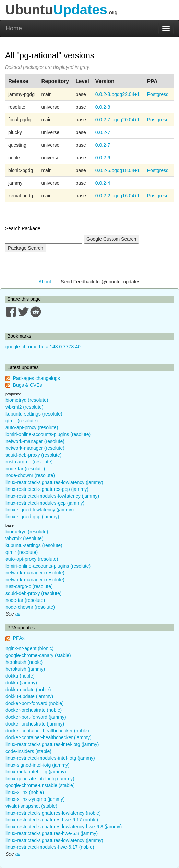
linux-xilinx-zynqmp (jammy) (35, 799)
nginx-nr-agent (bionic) (29, 648)
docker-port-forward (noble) (35, 703)
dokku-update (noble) (28, 690)
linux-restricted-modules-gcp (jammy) (45, 503)
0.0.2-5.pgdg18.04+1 (118, 170)
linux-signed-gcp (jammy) (32, 517)
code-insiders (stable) (28, 751)
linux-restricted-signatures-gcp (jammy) (47, 489)
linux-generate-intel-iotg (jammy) (40, 779)
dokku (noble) (20, 676)
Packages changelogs (37, 378)
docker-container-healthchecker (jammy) (49, 737)
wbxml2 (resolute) (24, 407)
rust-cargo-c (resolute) (29, 462)
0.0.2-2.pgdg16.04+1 (118, 196)
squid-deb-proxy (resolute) (33, 455)
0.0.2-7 (103, 132)
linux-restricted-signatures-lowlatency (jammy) (54, 482)
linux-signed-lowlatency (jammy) (40, 510)
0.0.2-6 (103, 158)
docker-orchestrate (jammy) (35, 724)
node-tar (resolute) (25, 469)
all (18, 614)
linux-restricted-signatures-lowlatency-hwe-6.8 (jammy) (64, 827)
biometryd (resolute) (27, 400)
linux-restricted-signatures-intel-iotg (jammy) (52, 744)
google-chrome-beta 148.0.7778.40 (43, 347)
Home (14, 28)
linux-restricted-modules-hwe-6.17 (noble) (50, 847)
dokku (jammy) (21, 683)
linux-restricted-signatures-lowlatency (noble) (53, 813)
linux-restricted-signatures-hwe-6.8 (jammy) (52, 833)
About (45, 282)
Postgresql (158, 94)
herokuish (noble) (24, 662)
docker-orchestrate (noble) (34, 710)
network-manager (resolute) (35, 441)
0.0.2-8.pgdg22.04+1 (118, 94)
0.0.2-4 (103, 183)
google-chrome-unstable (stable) (40, 785)
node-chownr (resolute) (30, 475)
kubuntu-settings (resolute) (34, 414)
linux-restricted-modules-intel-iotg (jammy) (50, 758)
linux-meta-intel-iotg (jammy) (36, 772)
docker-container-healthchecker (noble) (47, 731)
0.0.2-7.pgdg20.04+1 (118, 120)
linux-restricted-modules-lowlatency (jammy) (52, 496)
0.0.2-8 (103, 107)
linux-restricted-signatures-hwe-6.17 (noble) (52, 820)
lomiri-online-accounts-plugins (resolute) (48, 434)
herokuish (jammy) (25, 669)
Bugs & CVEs (28, 385)
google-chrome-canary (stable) (38, 655)
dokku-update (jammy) (29, 696)
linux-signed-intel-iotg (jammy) (38, 765)
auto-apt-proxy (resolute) (32, 427)
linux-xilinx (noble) (25, 792)
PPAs (19, 638)
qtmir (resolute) (22, 421)
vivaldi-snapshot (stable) (31, 806)
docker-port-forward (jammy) (36, 717)
